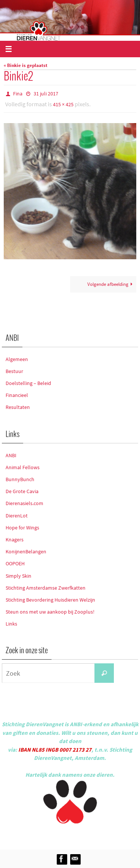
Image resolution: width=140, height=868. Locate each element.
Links (11, 624)
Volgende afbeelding (111, 284)
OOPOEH (15, 563)
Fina (18, 94)
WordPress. (105, 835)
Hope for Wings (22, 528)
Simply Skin (18, 576)
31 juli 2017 (46, 94)
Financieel (17, 395)
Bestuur (14, 371)
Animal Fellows (23, 467)
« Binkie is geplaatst (26, 65)
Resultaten (18, 407)
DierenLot (17, 516)
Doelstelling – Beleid (28, 383)
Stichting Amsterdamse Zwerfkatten (46, 588)
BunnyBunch (20, 479)
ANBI (11, 455)
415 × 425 (63, 104)
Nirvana (80, 835)
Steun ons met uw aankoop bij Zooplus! (50, 612)
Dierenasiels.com (24, 503)
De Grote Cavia (22, 491)
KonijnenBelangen (26, 551)
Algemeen (17, 359)
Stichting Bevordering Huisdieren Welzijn (50, 600)
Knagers (15, 540)
